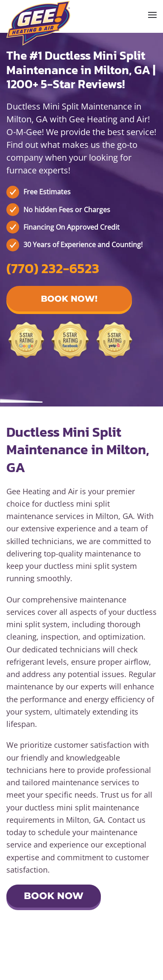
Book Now (54, 896)
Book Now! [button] (69, 299)
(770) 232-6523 (53, 268)
